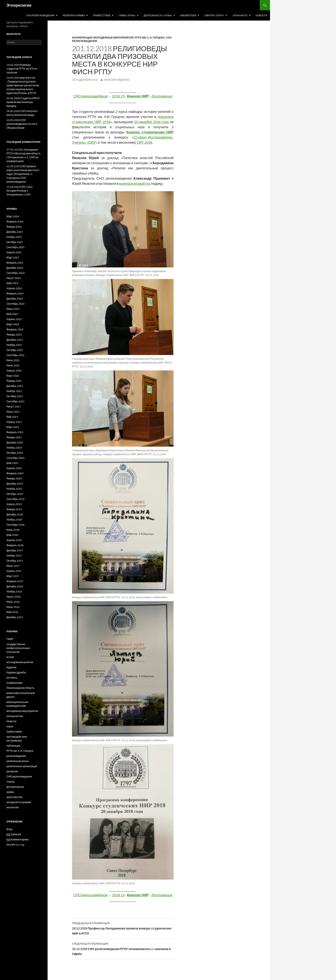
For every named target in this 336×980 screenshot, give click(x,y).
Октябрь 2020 (15, 453)
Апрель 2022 (14, 371)
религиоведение (16, 756)
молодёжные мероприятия (113, 38)
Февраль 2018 (15, 545)
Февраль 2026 (15, 222)
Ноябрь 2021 (14, 391)
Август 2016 (13, 597)
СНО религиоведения (40, 15)
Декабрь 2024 (15, 268)
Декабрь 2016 (15, 586)
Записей (14, 834)
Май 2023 (12, 314)
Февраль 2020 (15, 473)
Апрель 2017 (14, 571)
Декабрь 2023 (15, 299)
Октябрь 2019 (15, 494)
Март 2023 (13, 324)
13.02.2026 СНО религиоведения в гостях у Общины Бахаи (22, 124)
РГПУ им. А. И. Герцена (150, 38)
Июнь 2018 (13, 530)
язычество (13, 807)
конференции (82, 38)
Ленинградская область (20, 688)
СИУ (28, 195)
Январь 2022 (14, 381)
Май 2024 (12, 283)
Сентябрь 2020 (15, 458)
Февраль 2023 (15, 329)
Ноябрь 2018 (14, 520)
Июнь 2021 (13, 412)
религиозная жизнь (18, 761)
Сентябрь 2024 (15, 273)
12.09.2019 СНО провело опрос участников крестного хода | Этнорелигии (23, 170)
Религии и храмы (74, 15)
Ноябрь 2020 (14, 448)
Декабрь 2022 (15, 340)
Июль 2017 (13, 566)
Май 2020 (12, 463)
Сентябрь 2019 (15, 499)
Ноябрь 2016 (14, 591)
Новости (261, 15)
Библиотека (188, 15)
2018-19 (118, 96)
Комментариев (17, 840)
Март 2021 (13, 427)
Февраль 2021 (15, 432)
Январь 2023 (14, 335)
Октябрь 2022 (15, 350)
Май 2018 (12, 535)
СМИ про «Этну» (214, 15)
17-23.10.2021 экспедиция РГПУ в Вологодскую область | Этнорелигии (24, 153)
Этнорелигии (19, 5)
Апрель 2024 (14, 288)
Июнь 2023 (13, 309)
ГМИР (10, 639)
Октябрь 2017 (15, 561)
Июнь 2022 (13, 365)
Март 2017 (13, 576)
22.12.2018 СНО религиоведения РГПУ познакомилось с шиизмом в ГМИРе (123, 949)
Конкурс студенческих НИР (150, 132)
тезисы (11, 782)
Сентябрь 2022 (15, 355)
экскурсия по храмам (19, 802)
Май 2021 (12, 417)
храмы (10, 792)
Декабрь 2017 (15, 550)
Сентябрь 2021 (15, 401)
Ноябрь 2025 (14, 237)
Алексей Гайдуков (116, 80)
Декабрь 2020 (15, 442)
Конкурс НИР (138, 96)
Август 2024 (13, 278)
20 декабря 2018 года (151, 122)
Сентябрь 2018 (15, 525)
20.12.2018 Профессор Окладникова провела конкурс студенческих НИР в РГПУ (123, 928)
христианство (14, 797)
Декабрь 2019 (15, 484)
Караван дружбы (16, 672)
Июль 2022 (13, 360)
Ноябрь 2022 (14, 345)
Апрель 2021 (14, 422)
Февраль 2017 (15, 581)
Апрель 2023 (14, 319)
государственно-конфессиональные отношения (18, 648)
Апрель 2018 (14, 540)
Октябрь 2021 (15, 396)
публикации (13, 746)
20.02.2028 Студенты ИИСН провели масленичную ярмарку (23, 102)
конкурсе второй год (135, 183)
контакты (12, 678)
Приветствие (102, 15)
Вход (9, 829)
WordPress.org (15, 845)
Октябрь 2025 (15, 242)
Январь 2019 (14, 509)
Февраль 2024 (15, 293)
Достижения (162, 96)
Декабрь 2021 (15, 386)
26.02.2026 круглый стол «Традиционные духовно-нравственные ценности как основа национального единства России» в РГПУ (23, 85)
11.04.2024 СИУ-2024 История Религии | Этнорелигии (19, 191)
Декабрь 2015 (15, 617)
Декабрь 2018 (15, 514)
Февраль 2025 (15, 263)
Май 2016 (12, 612)
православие (14, 732)
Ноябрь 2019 (14, 489)
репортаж (12, 771)
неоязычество (15, 716)
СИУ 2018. (145, 142)
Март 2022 (13, 376)
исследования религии (20, 662)
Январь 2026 (14, 227)
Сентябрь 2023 (15, 304)
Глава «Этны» (127, 15)
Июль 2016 (13, 602)
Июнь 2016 (13, 607)
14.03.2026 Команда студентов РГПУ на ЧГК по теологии (22, 69)
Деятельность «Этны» (158, 15)
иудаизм (11, 667)
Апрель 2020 (14, 468)
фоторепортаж (15, 787)
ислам (10, 657)
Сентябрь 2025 (15, 247)
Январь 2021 (14, 437)
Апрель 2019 (14, 504)
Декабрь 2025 (15, 232)
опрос (10, 726)
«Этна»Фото (240, 15)
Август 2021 (13, 406)
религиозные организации (22, 766)
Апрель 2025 (14, 252)
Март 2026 (13, 216)
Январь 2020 (14, 478)
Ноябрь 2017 (14, 556)
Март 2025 (13, 257)
